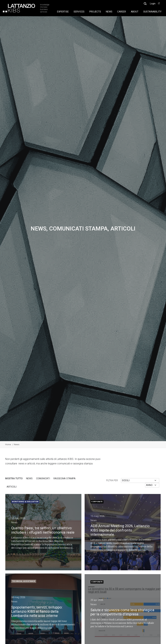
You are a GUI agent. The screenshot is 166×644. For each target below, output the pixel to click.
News (29, 479)
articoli (12, 487)
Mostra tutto (14, 479)
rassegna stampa (65, 479)
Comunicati (43, 479)
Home (8, 444)
